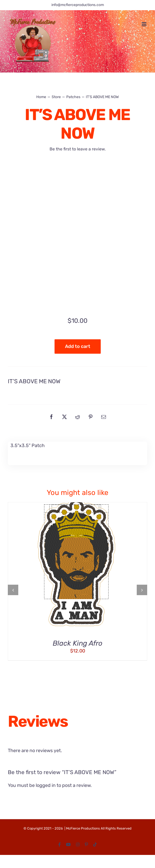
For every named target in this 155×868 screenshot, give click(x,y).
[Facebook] (51, 417)
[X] (64, 417)
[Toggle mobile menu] (144, 24)
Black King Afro (77, 643)
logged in (46, 785)
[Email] (104, 417)
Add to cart (78, 346)
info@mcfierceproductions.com (78, 5)
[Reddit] (77, 417)
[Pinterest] (91, 417)
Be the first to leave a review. (78, 149)
